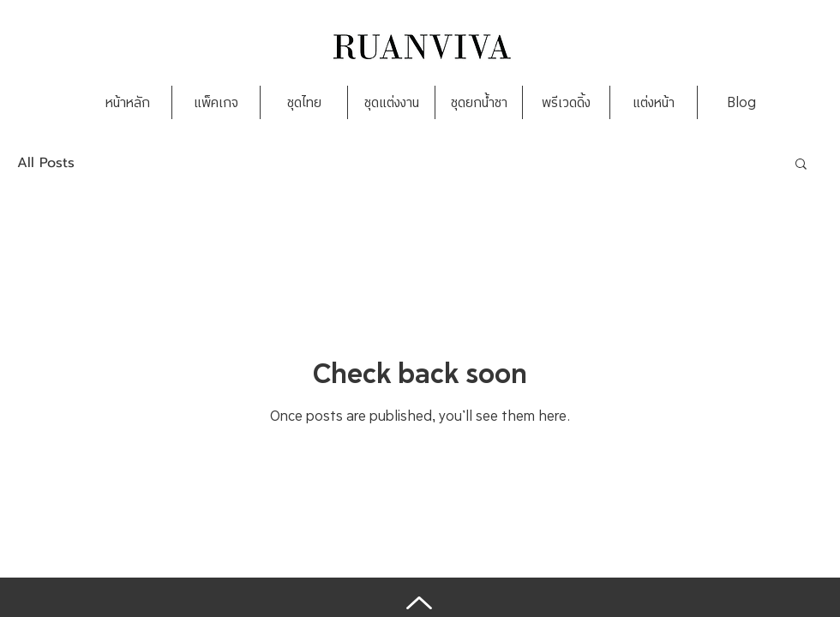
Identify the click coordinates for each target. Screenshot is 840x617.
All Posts (46, 163)
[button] (801, 165)
